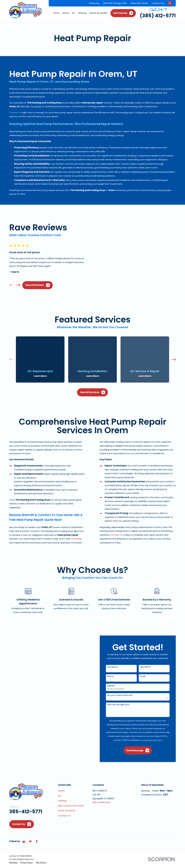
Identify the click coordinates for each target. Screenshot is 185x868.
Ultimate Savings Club (115, 3)
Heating (62, 791)
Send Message (142, 741)
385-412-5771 (26, 802)
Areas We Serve (139, 3)
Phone (114, 667)
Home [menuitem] (56, 13)
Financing (94, 3)
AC (60, 786)
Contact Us (158, 3)
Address (115, 676)
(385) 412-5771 (158, 16)
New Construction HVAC (71, 796)
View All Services (93, 383)
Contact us (15, 112)
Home (61, 781)
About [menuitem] (66, 13)
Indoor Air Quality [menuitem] (98, 13)
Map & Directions (102, 792)
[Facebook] (37, 831)
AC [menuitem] (74, 13)
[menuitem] (13, 853)
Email (147, 667)
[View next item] (14, 280)
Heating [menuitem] (82, 13)
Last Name (149, 657)
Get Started (123, 13)
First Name (116, 657)
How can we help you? (122, 695)
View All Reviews (33, 280)
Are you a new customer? (124, 685)
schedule (73, 529)
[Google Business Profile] (24, 831)
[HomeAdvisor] (30, 831)
